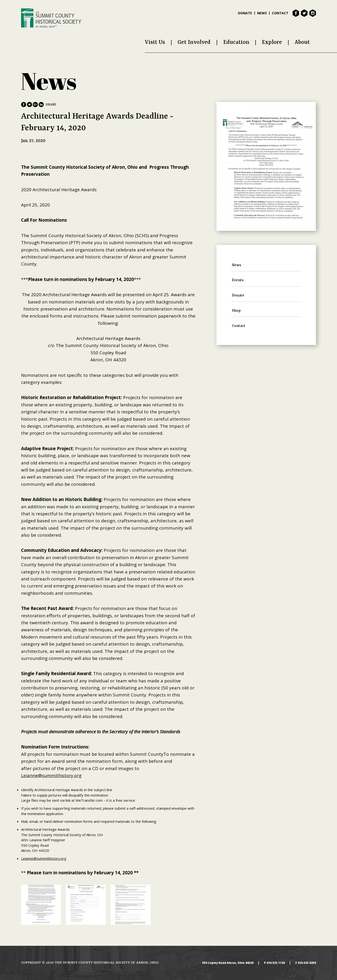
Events (238, 280)
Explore (272, 42)
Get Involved (194, 42)
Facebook (296, 13)
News (262, 13)
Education (236, 42)
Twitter (304, 13)
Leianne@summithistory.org (51, 775)
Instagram (313, 13)
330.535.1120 (276, 963)
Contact (280, 13)
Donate (245, 13)
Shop (236, 311)
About (302, 42)
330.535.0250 (307, 963)
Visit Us (155, 42)
